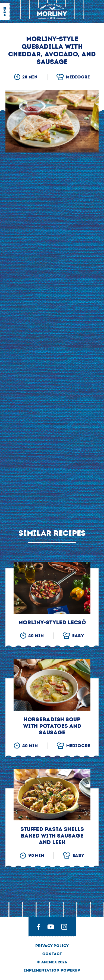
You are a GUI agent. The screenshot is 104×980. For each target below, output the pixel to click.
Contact (52, 954)
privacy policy (52, 946)
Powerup (70, 970)
